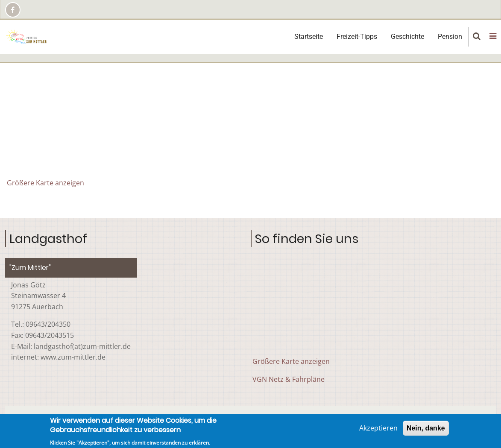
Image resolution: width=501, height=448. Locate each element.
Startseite (309, 37)
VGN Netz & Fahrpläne (289, 379)
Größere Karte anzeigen (45, 183)
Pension (450, 37)
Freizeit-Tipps (357, 37)
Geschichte (407, 37)
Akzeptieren (378, 428)
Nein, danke (426, 428)
